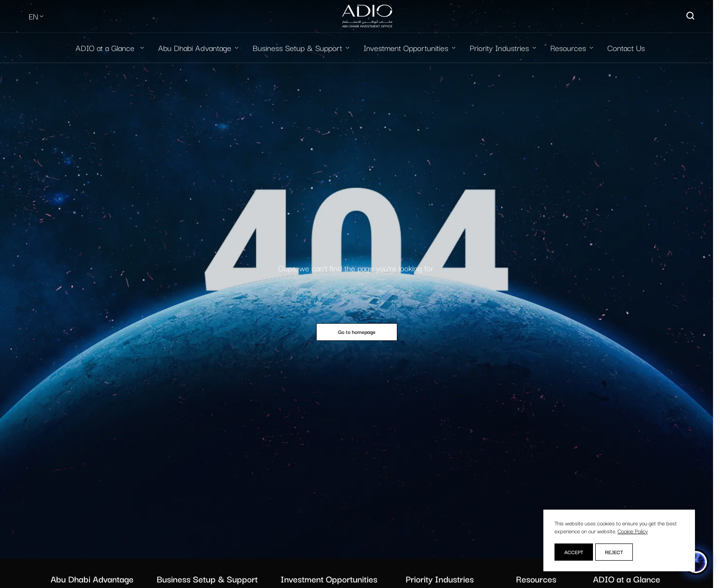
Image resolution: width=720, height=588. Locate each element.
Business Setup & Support (297, 48)
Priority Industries (499, 48)
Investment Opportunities (406, 48)
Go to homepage (357, 332)
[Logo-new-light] (367, 16)
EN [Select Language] (33, 16)
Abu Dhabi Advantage (195, 48)
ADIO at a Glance (106, 48)
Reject (614, 552)
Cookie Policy (633, 531)
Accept (574, 552)
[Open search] (691, 16)
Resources (568, 48)
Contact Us (626, 48)
